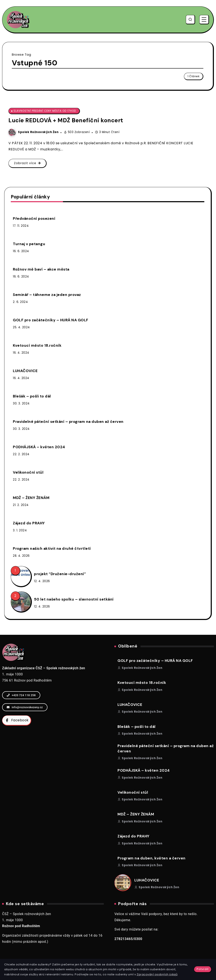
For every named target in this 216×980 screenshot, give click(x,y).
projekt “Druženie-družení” (60, 574)
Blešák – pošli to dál (32, 396)
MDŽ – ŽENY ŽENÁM (31, 498)
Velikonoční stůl (28, 472)
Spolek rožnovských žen (38, 132)
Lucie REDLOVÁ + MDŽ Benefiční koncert (66, 120)
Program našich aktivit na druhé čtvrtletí (52, 548)
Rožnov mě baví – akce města (41, 269)
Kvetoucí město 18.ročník (37, 345)
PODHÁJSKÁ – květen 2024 (39, 447)
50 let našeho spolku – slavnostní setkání (74, 599)
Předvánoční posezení (34, 219)
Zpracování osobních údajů (157, 974)
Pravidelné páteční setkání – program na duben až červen (68, 422)
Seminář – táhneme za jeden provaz (47, 295)
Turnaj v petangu (29, 244)
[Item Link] (21, 576)
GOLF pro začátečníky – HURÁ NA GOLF (51, 320)
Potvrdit (203, 969)
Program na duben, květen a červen (152, 858)
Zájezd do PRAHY (29, 523)
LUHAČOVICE (25, 371)
